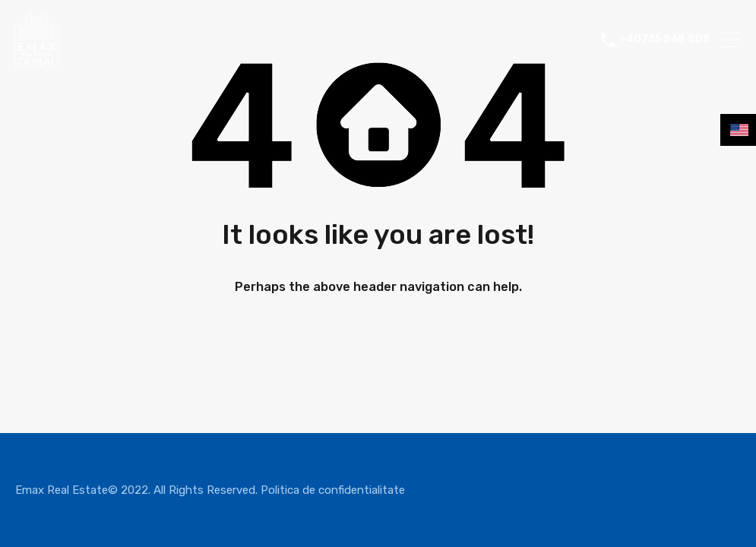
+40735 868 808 (664, 40)
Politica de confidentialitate (333, 490)
